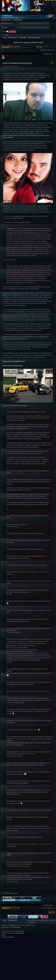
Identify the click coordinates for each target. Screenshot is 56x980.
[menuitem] (51, 13)
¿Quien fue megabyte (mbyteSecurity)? (28, 43)
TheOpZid (9, 56)
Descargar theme (19, 931)
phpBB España (20, 933)
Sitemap (3, 935)
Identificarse (6, 20)
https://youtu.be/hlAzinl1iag (13, 366)
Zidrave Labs (17, 927)
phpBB (12, 925)
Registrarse (18, 20)
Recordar (5, 31)
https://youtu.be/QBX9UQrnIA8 (14, 361)
